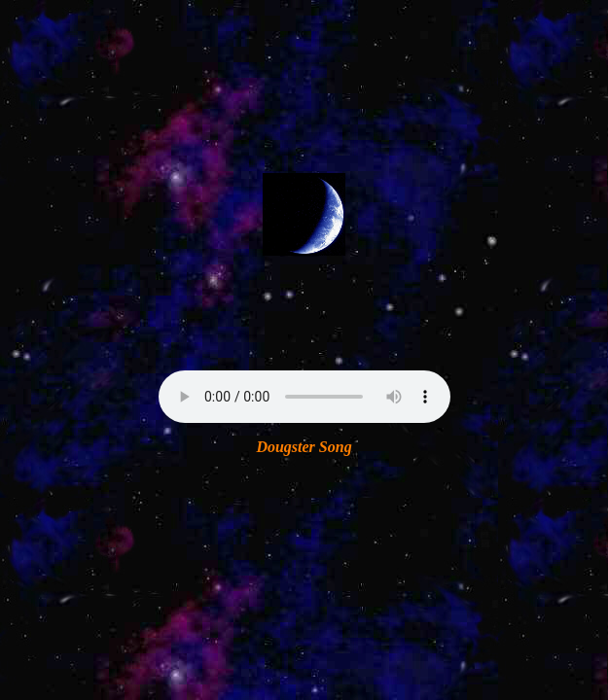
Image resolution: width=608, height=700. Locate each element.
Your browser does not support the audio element (304, 397)
